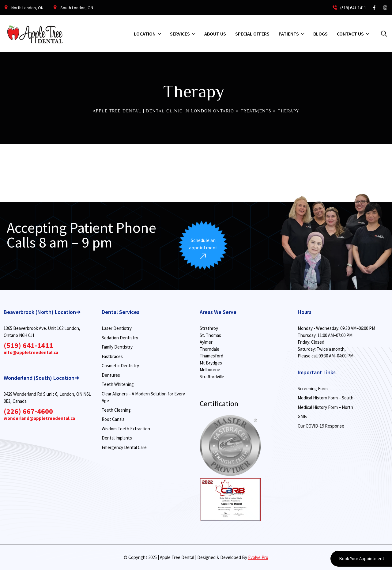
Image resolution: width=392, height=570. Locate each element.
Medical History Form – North (325, 407)
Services (180, 34)
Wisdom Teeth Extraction (126, 429)
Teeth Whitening (118, 384)
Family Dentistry (117, 347)
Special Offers (252, 34)
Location (145, 34)
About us (215, 34)
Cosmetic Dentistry (120, 366)
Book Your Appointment (361, 559)
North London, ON (27, 8)
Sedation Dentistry (120, 338)
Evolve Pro (258, 557)
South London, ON (77, 8)
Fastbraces (112, 356)
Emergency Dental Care (124, 447)
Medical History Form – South (326, 398)
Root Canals (113, 419)
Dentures (111, 375)
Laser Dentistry (117, 328)
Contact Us (350, 34)
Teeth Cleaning (116, 410)
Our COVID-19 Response (321, 426)
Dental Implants (117, 438)
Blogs (320, 34)
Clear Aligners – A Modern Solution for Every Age (143, 397)
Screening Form (313, 389)
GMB (302, 416)
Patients (289, 34)
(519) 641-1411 (349, 8)
